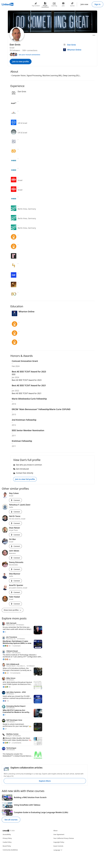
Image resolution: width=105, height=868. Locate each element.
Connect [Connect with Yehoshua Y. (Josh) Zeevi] (15, 512)
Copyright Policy (59, 842)
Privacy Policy (7, 838)
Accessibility (7, 834)
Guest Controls (58, 846)
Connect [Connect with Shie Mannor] (15, 581)
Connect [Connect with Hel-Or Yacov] (15, 523)
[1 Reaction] (4, 715)
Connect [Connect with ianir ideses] (15, 558)
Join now (84, 4)
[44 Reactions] (7, 646)
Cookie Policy (7, 842)
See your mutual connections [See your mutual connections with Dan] (29, 55)
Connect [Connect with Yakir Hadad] (15, 604)
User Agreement (59, 834)
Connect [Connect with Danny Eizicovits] (15, 569)
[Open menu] (94, 35)
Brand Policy (7, 846)
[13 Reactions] (6, 701)
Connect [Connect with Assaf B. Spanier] (15, 592)
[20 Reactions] (6, 673)
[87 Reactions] (7, 743)
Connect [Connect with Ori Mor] (15, 546)
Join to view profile (21, 62)
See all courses (11, 820)
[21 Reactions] (5, 729)
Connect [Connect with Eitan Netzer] (15, 535)
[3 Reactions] (4, 632)
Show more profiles (13, 610)
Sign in (98, 4)
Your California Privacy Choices (64, 838)
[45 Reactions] (7, 687)
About (55, 831)
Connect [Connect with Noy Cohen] (15, 500)
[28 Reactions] (7, 659)
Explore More (45, 781)
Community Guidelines (10, 850)
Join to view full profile (25, 479)
